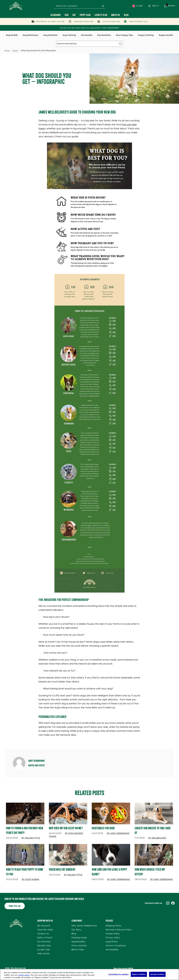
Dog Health (12, 35)
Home (7, 51)
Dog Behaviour (31, 35)
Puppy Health (166, 35)
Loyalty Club (44, 950)
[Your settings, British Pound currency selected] (138, 6)
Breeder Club (44, 946)
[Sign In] (153, 6)
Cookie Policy (113, 934)
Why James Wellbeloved (84, 926)
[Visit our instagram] (168, 903)
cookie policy (24, 977)
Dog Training (69, 35)
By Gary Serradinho (118, 833)
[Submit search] (103, 6)
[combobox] (80, 6)
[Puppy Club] (85, 15)
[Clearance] (56, 15)
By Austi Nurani (31, 879)
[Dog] (67, 15)
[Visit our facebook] (173, 903)
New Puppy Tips (124, 35)
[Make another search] (89, 44)
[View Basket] (169, 6)
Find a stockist (79, 946)
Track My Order (45, 930)
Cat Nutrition (104, 35)
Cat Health (87, 35)
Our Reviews (44, 942)
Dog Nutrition (51, 35)
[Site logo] (16, 6)
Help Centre (43, 954)
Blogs (15, 51)
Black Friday (78, 950)
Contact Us (43, 934)
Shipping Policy (114, 926)
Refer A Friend (45, 938)
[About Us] (116, 15)
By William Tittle (31, 838)
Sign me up (15, 906)
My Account (44, 926)
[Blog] (126, 15)
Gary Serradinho (37, 761)
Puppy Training (146, 35)
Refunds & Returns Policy (119, 930)
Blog (74, 934)
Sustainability (78, 942)
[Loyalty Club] (101, 15)
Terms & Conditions (116, 946)
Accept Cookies (157, 976)
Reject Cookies (139, 976)
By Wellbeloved (157, 838)
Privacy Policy (113, 938)
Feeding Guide (79, 938)
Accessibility (112, 950)
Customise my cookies (119, 976)
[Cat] (74, 15)
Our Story (76, 930)
